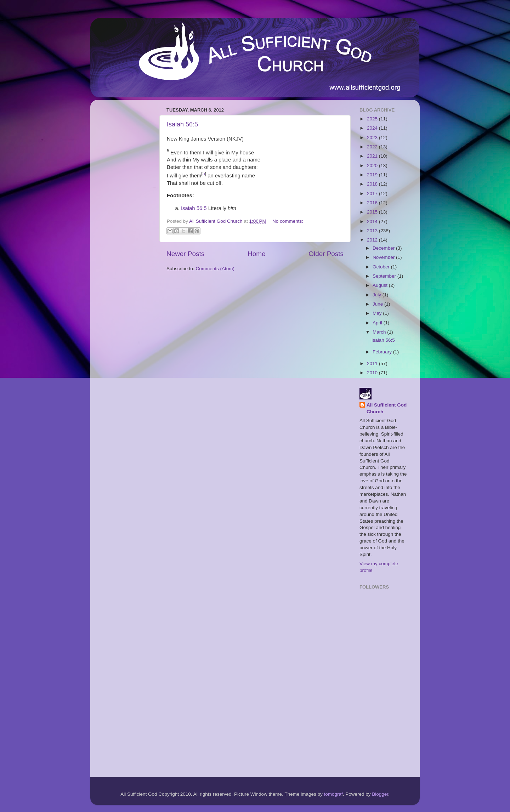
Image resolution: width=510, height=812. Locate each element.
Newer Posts (185, 254)
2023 (373, 138)
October (382, 267)
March (380, 332)
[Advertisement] (124, 211)
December (384, 248)
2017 (373, 194)
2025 (373, 119)
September (385, 276)
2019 (373, 175)
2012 (373, 240)
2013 (373, 231)
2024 (373, 128)
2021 (373, 156)
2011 (373, 364)
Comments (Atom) (215, 269)
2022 (373, 147)
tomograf (333, 794)
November (384, 257)
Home (256, 254)
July (378, 295)
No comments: (288, 221)
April (378, 323)
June (378, 304)
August (381, 285)
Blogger (380, 794)
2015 (373, 212)
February (383, 352)
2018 (373, 184)
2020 (373, 166)
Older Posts (326, 254)
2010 (373, 373)
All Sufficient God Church (387, 408)
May (378, 313)
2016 (373, 203)
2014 (373, 222)
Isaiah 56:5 (182, 124)
